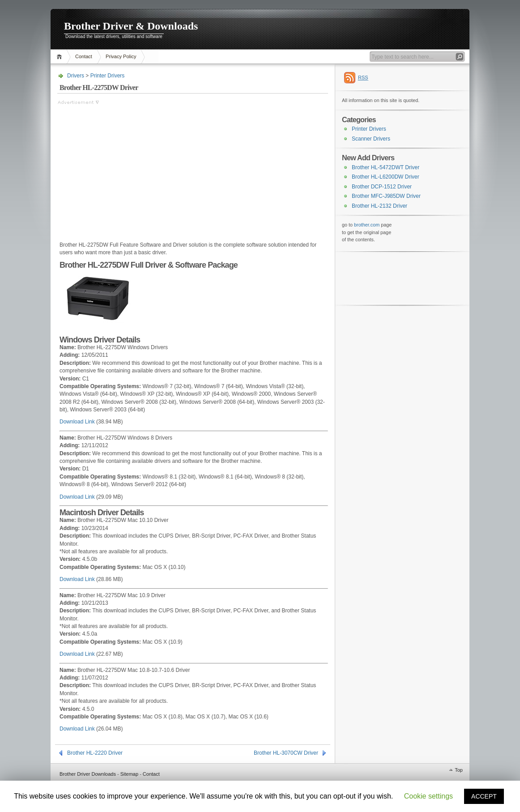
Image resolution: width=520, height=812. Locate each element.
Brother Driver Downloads (88, 774)
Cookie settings (428, 796)
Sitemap (129, 774)
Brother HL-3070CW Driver (286, 753)
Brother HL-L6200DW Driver (386, 177)
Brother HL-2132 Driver (379, 206)
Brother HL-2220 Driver (95, 753)
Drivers (76, 76)
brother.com (367, 225)
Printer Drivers (108, 76)
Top (459, 770)
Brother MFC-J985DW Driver (386, 196)
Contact (84, 56)
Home (61, 57)
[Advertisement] (132, 169)
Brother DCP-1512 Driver (382, 187)
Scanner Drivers (371, 139)
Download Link (77, 422)
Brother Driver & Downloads (131, 26)
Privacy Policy (121, 56)
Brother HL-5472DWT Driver (386, 167)
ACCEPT (484, 796)
